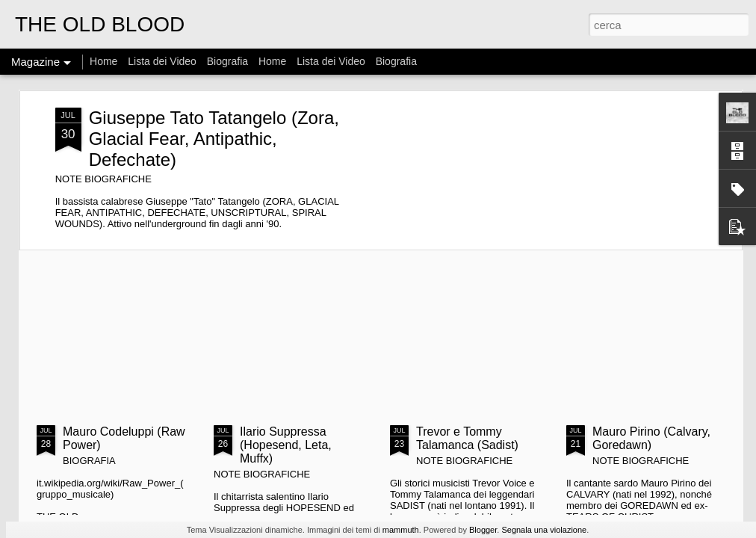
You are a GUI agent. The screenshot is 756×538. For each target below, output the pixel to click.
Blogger (483, 530)
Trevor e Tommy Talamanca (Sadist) (467, 438)
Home (103, 61)
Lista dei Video (163, 61)
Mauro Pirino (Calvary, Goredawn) (651, 438)
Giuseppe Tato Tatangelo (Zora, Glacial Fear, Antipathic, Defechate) (214, 139)
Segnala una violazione (544, 530)
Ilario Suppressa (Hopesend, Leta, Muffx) (286, 445)
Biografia (227, 61)
